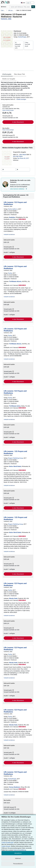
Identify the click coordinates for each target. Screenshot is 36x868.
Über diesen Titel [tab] (19, 74)
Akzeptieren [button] (18, 853)
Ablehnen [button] (18, 858)
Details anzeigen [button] (21, 99)
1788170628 (22, 154)
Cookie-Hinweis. (6, 846)
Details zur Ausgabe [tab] (9, 79)
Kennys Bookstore (15, 787)
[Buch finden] (33, 7)
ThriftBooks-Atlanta (15, 281)
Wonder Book (13, 598)
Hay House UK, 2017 (23, 158)
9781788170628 (18, 156)
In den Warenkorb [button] (18, 122)
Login (28, 3)
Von (19, 45)
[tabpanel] (17, 91)
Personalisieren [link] (18, 864)
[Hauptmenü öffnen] (4, 7)
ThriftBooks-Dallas (15, 406)
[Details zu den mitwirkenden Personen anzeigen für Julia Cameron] (6, 19)
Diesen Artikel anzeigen (8, 110)
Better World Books (15, 466)
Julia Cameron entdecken (19, 189)
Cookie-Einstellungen (7, 843)
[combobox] (20, 7)
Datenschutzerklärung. (20, 850)
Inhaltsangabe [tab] (7, 74)
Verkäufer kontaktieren (9, 234)
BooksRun (12, 217)
